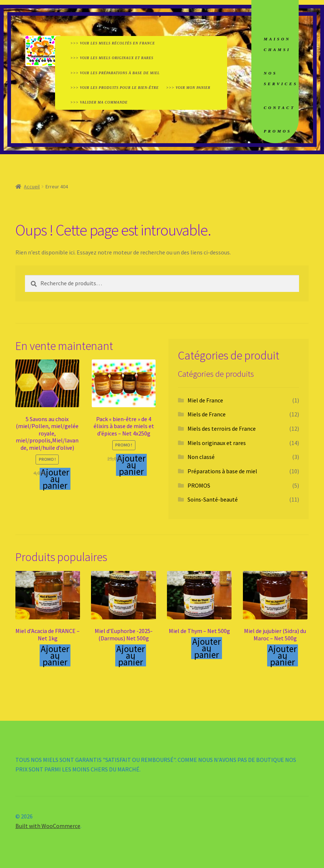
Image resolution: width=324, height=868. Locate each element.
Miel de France (205, 400)
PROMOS (278, 131)
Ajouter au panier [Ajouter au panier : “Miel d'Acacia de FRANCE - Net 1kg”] (55, 655)
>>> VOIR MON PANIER (188, 88)
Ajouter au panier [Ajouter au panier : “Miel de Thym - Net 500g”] (207, 648)
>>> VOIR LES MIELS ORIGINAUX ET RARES (112, 58)
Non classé (201, 457)
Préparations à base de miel (222, 471)
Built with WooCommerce (48, 826)
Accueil (32, 187)
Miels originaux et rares (217, 443)
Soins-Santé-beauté (213, 499)
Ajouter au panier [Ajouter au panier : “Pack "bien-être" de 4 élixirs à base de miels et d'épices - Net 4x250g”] (131, 465)
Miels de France (207, 414)
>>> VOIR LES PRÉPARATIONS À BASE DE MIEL (115, 73)
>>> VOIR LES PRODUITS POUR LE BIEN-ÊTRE (115, 88)
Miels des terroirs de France (222, 428)
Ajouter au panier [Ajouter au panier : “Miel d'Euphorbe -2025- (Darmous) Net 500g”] (131, 655)
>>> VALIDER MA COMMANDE (99, 102)
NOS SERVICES (281, 78)
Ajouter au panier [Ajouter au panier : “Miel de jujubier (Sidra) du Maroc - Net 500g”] (283, 655)
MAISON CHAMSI (277, 44)
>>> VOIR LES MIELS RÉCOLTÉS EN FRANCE (113, 43)
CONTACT (280, 108)
